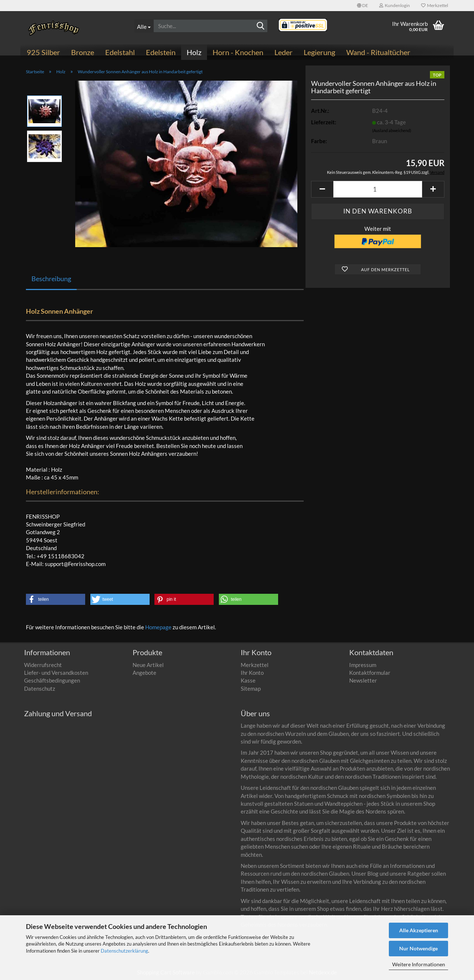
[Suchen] (261, 26)
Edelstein (161, 52)
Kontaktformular (370, 673)
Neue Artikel (148, 665)
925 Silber (43, 52)
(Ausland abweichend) (392, 130)
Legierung (319, 52)
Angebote (144, 673)
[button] (363, 6)
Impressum (363, 665)
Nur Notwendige (418, 948)
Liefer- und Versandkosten (56, 673)
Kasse (248, 680)
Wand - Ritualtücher (378, 52)
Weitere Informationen (419, 964)
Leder (283, 52)
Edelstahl (120, 52)
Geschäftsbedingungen (52, 680)
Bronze (83, 52)
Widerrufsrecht (43, 665)
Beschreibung (51, 279)
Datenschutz (40, 688)
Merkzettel (435, 5)
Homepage (158, 627)
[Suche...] (144, 26)
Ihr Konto (252, 673)
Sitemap (251, 688)
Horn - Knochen (238, 52)
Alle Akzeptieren (419, 930)
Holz (194, 52)
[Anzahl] (378, 189)
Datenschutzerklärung (124, 951)
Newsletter (363, 680)
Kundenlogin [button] (395, 5)
